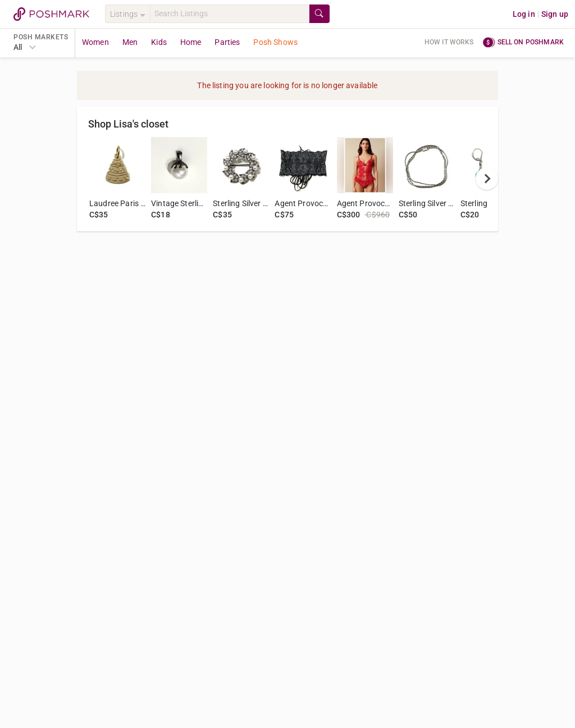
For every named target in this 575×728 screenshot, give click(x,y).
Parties (227, 42)
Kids (159, 42)
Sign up (555, 14)
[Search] (230, 14)
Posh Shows (275, 42)
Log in (524, 14)
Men (130, 42)
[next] (487, 179)
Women (95, 42)
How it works (449, 42)
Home (191, 42)
